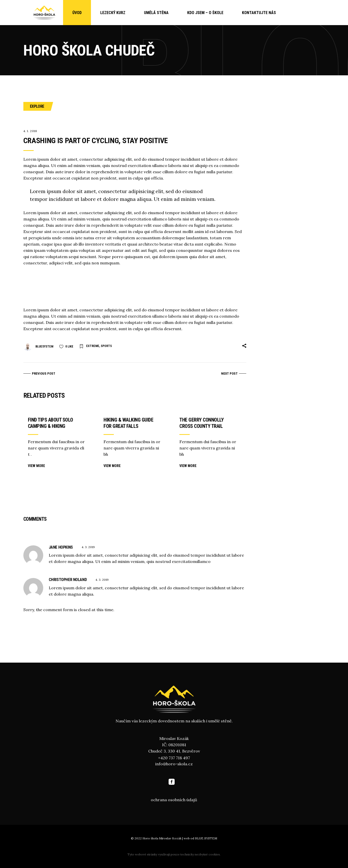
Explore (37, 106)
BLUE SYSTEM (206, 838)
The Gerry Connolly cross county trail (202, 423)
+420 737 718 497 (174, 758)
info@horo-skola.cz (174, 764)
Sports (106, 346)
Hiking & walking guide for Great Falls (128, 423)
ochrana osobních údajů (174, 800)
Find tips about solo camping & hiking (51, 423)
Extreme (93, 346)
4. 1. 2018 (30, 131)
